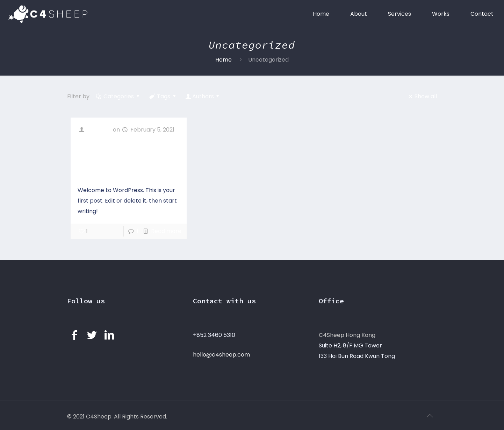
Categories (118, 96)
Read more (166, 231)
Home (224, 60)
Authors (203, 96)
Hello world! (109, 159)
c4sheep (99, 130)
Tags (163, 96)
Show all (422, 96)
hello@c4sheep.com (221, 355)
